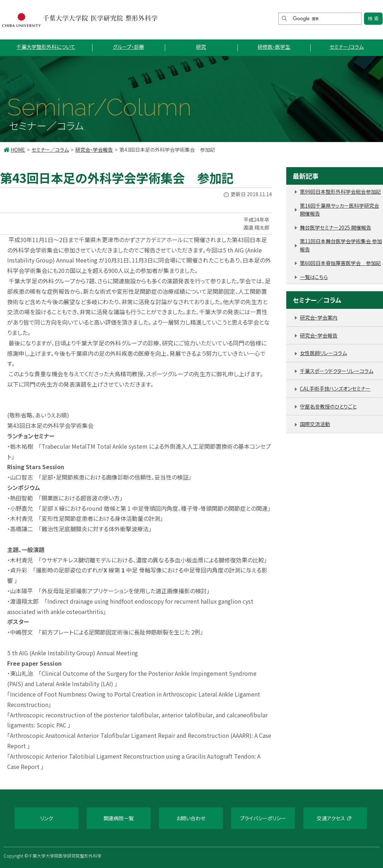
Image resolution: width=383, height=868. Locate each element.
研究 (201, 47)
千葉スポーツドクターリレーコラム (337, 371)
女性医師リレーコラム (323, 353)
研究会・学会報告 (94, 150)
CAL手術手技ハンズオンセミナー (335, 388)
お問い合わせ (191, 818)
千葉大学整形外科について (46, 47)
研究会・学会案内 (319, 317)
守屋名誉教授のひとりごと (328, 406)
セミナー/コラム (347, 47)
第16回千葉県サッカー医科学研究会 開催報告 (339, 210)
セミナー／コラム (50, 150)
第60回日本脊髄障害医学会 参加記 (340, 263)
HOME (18, 150)
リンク (47, 818)
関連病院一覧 (119, 818)
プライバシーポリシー (263, 818)
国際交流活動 (315, 424)
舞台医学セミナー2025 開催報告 (336, 227)
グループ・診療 (128, 47)
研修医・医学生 (274, 47)
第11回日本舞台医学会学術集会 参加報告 (341, 245)
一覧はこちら (314, 277)
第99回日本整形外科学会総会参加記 (340, 192)
